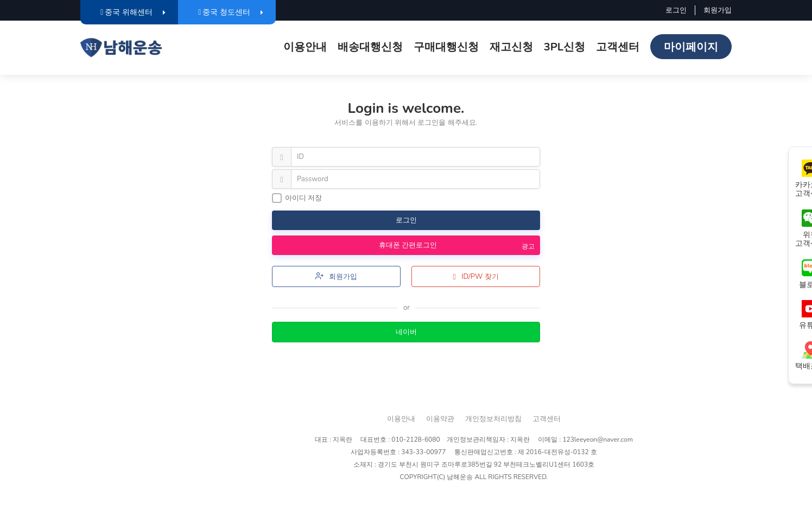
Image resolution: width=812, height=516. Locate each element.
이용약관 (440, 419)
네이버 (406, 332)
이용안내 (305, 47)
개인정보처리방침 (493, 419)
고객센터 (618, 47)
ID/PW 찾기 (475, 277)
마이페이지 (691, 47)
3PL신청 (564, 47)
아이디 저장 (297, 198)
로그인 (676, 10)
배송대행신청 (370, 47)
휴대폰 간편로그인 (402, 245)
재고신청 (511, 47)
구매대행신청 (446, 47)
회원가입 (718, 10)
